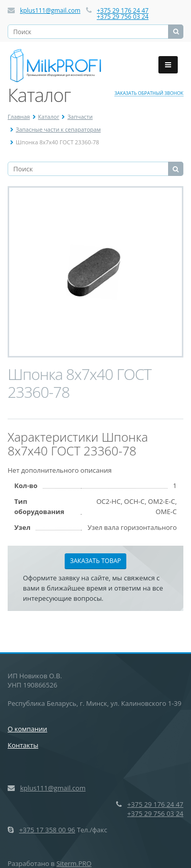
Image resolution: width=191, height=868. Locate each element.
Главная (19, 117)
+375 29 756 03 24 (123, 17)
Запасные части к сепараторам (58, 129)
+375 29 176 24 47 (123, 10)
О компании (28, 729)
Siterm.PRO (74, 863)
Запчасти (80, 117)
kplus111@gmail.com (50, 10)
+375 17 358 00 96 (47, 830)
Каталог (49, 117)
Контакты (23, 745)
